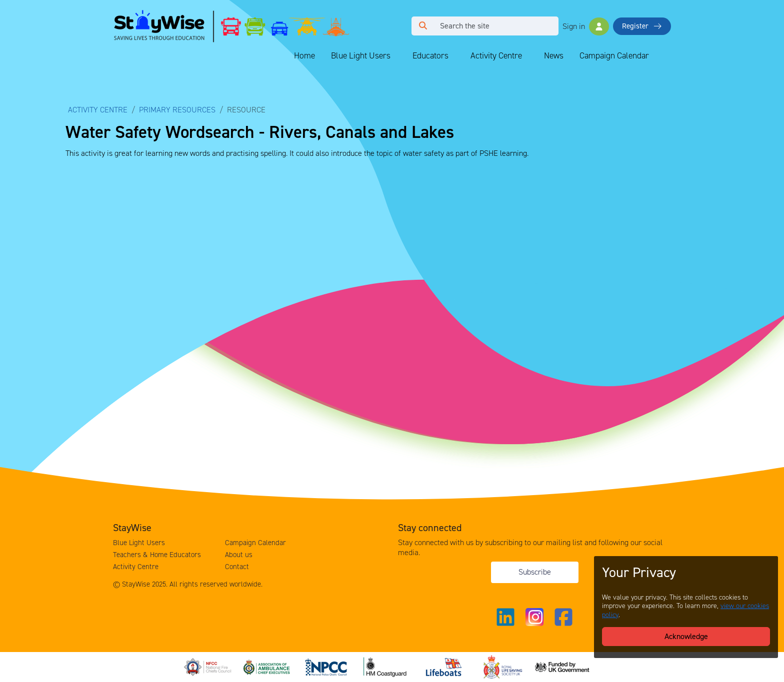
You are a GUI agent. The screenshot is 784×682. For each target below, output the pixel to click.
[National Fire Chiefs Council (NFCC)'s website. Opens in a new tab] (209, 666)
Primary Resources (177, 110)
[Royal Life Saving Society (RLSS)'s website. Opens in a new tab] (504, 666)
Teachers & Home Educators (157, 555)
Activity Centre (496, 55)
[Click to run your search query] (423, 26)
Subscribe (535, 572)
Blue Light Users (361, 55)
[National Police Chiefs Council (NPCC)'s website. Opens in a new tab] (327, 666)
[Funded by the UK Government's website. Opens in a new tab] (563, 666)
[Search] (496, 26)
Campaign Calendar (614, 55)
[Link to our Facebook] (563, 617)
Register (642, 26)
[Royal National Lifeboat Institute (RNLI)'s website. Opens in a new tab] (445, 666)
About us (239, 555)
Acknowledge (686, 636)
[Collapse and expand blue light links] (397, 56)
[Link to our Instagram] (534, 617)
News (554, 55)
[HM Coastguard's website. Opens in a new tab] (386, 666)
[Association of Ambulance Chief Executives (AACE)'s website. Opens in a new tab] (268, 666)
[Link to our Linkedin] (505, 617)
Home (304, 55)
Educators (430, 55)
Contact (237, 567)
